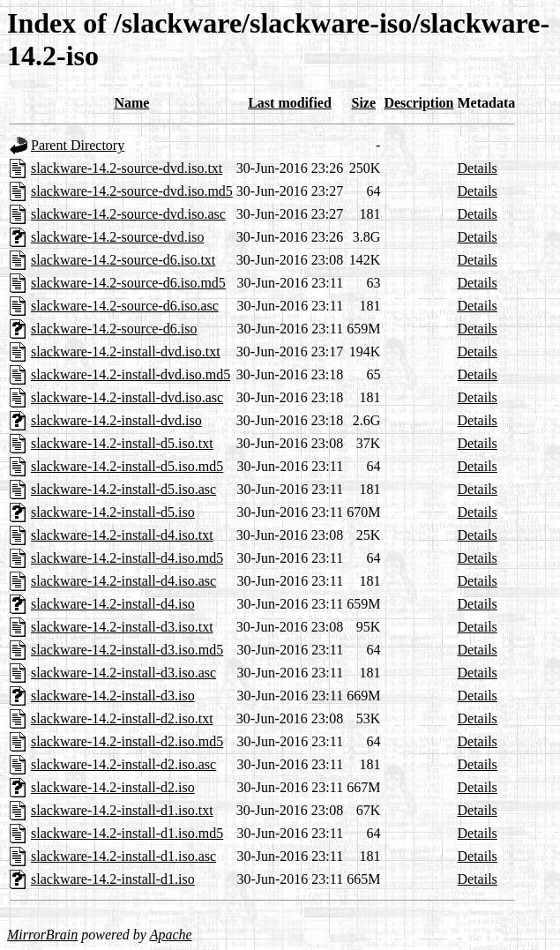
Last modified (290, 103)
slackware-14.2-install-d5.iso (113, 512)
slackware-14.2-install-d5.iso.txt (122, 443)
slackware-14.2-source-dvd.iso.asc (128, 214)
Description (418, 103)
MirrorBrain (42, 935)
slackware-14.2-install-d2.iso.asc (123, 764)
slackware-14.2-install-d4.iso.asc (123, 581)
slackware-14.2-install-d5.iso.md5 (127, 466)
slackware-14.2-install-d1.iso (113, 879)
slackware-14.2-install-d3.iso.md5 (127, 650)
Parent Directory (78, 145)
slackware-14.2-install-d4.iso (113, 604)
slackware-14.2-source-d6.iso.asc (125, 306)
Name (131, 103)
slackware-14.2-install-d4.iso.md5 (127, 558)
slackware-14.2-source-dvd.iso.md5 (132, 191)
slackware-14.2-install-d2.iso (113, 787)
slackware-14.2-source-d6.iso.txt (123, 260)
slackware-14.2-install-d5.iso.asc (123, 489)
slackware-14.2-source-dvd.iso (117, 237)
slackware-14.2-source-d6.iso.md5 (128, 283)
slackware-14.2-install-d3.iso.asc (123, 673)
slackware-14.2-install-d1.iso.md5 (127, 833)
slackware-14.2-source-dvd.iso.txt (127, 168)
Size (364, 103)
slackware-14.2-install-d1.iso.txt (122, 810)
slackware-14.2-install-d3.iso (113, 696)
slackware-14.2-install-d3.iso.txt (122, 627)
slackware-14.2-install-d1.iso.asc (123, 856)
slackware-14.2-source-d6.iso (114, 329)
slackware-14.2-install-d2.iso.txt (122, 718)
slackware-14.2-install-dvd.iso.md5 (131, 374)
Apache (171, 935)
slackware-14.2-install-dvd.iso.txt (126, 352)
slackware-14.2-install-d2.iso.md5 (127, 741)
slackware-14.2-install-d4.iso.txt (122, 535)
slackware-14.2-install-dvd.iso (116, 420)
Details (478, 168)
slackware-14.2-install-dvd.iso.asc (127, 397)
